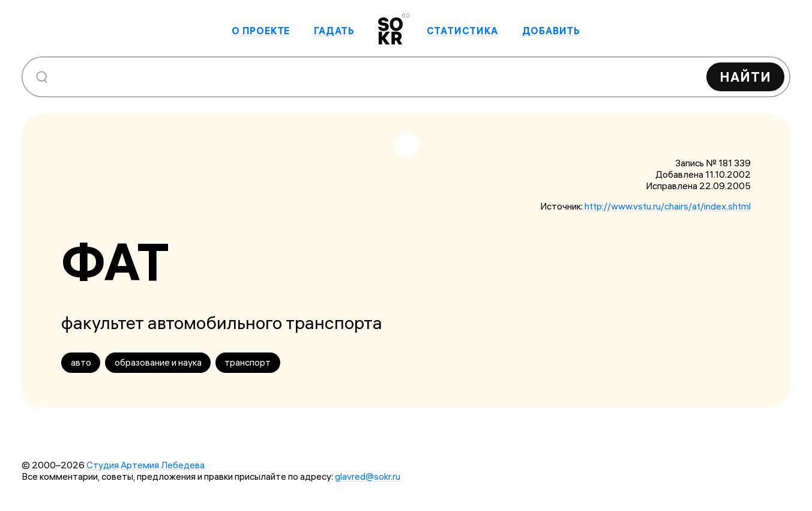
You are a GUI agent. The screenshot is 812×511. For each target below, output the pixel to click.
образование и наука (158, 362)
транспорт (248, 362)
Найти (745, 77)
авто (81, 362)
